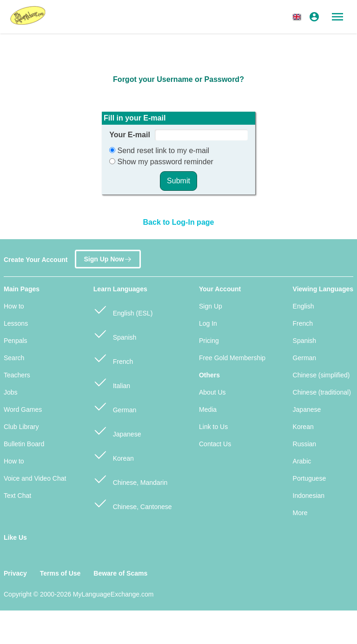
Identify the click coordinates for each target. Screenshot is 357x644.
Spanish (115, 333)
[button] (298, 17)
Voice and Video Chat (35, 478)
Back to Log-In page (179, 222)
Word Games (23, 409)
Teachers (17, 375)
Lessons (16, 323)
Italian (112, 382)
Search (14, 358)
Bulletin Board (24, 444)
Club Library (21, 427)
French (113, 358)
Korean (114, 454)
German (115, 406)
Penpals (16, 341)
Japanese (117, 430)
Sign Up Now (108, 257)
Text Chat (17, 496)
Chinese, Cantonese (133, 503)
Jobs (11, 392)
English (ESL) (123, 309)
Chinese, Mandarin (130, 479)
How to (14, 306)
